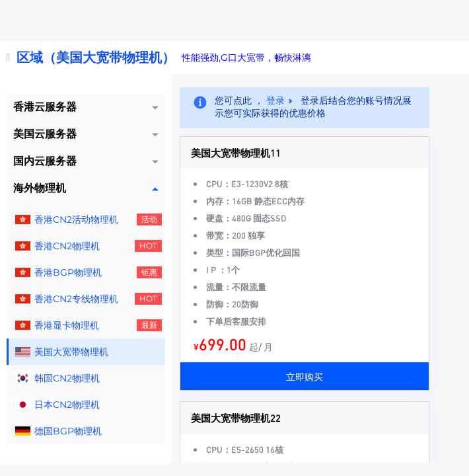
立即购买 (305, 376)
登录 (275, 100)
